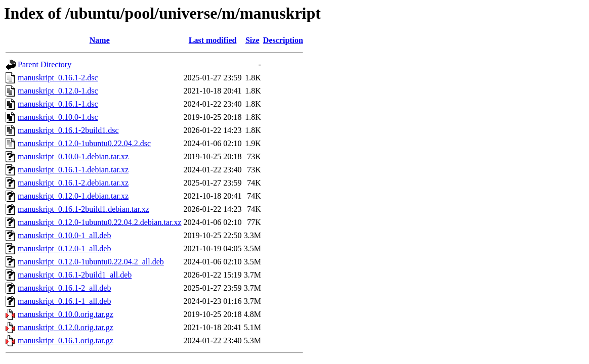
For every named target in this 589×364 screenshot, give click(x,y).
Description (283, 40)
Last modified (213, 40)
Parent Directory (45, 64)
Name (100, 40)
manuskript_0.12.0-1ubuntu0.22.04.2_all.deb (91, 262)
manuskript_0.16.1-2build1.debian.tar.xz (83, 209)
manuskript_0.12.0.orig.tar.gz (66, 327)
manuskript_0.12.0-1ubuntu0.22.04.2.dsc (84, 143)
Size (253, 40)
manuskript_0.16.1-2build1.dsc (68, 130)
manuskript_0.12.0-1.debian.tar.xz (73, 196)
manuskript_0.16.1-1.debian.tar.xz (73, 170)
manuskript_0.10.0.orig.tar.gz (66, 314)
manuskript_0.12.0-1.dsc (58, 91)
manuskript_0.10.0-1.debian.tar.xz (73, 156)
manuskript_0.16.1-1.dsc (58, 104)
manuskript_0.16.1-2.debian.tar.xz (73, 183)
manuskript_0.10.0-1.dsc (58, 117)
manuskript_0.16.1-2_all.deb (64, 288)
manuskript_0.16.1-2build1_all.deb (75, 275)
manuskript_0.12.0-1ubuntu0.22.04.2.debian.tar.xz (100, 222)
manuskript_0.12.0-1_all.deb (64, 248)
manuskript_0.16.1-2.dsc (58, 78)
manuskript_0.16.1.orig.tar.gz (66, 340)
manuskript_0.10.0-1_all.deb (64, 235)
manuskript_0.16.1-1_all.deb (64, 301)
